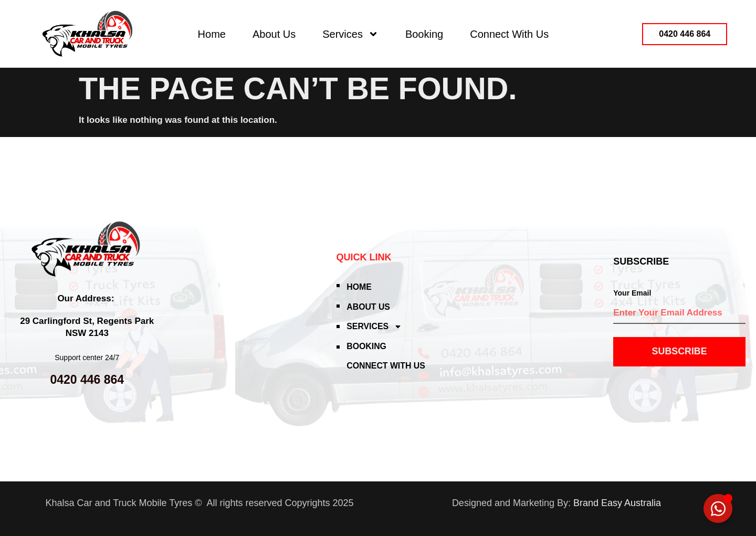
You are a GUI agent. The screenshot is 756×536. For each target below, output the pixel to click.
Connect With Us (509, 34)
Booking (424, 34)
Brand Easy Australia (617, 503)
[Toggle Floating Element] (718, 508)
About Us (274, 34)
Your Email (632, 293)
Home (212, 34)
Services (350, 34)
